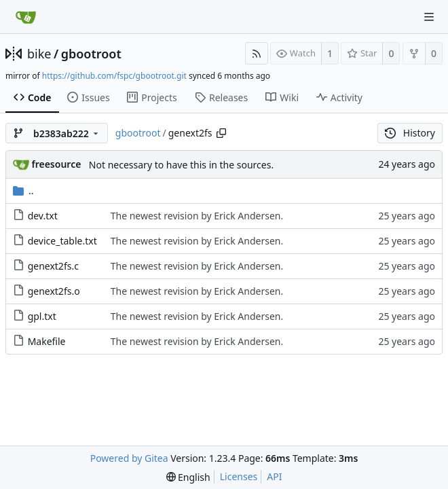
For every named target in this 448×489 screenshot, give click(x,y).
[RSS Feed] (257, 53)
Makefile (47, 341)
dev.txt (43, 216)
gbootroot (91, 54)
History (410, 133)
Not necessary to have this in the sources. (181, 165)
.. (23, 191)
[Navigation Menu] (429, 17)
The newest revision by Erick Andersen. (197, 216)
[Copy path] (221, 133)
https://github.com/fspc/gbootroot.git (114, 76)
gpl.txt (42, 316)
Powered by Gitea (129, 458)
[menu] (188, 477)
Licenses (239, 476)
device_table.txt (62, 241)
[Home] (26, 17)
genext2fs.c (53, 266)
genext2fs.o (54, 291)
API (274, 476)
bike (39, 54)
